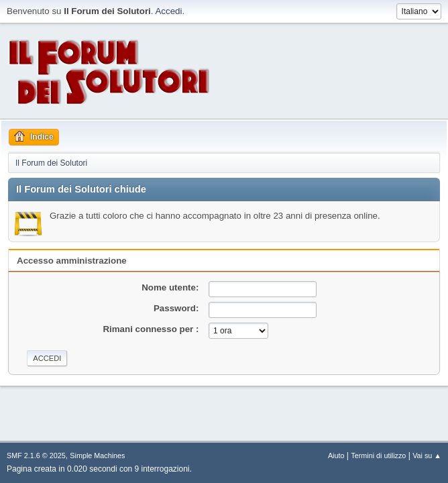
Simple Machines (97, 455)
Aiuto (336, 455)
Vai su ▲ (427, 455)
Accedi (168, 11)
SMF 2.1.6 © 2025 (36, 455)
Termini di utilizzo (378, 455)
